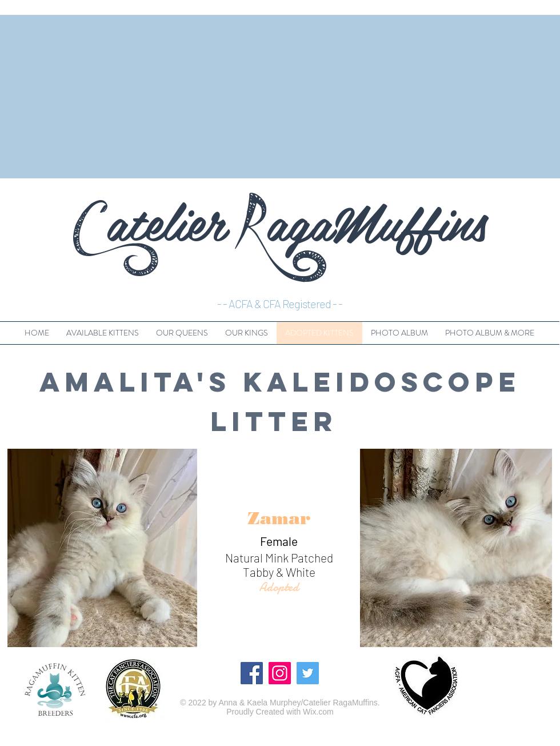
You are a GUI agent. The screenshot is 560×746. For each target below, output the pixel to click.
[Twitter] (308, 673)
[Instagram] (280, 673)
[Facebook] (252, 673)
